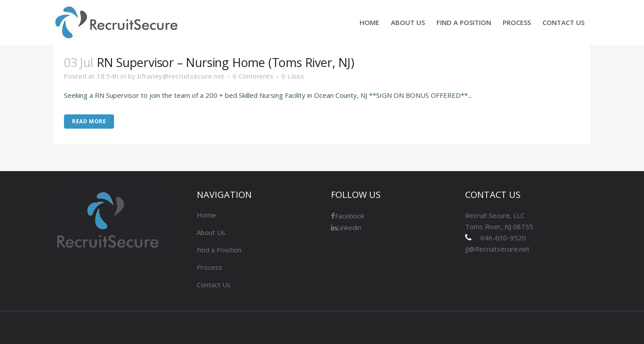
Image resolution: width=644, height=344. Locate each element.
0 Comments (253, 76)
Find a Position (219, 250)
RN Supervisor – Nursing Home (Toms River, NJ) (225, 62)
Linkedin (346, 227)
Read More (89, 121)
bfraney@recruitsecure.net (181, 76)
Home (206, 215)
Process (210, 267)
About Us (211, 232)
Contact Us (214, 285)
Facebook (348, 216)
